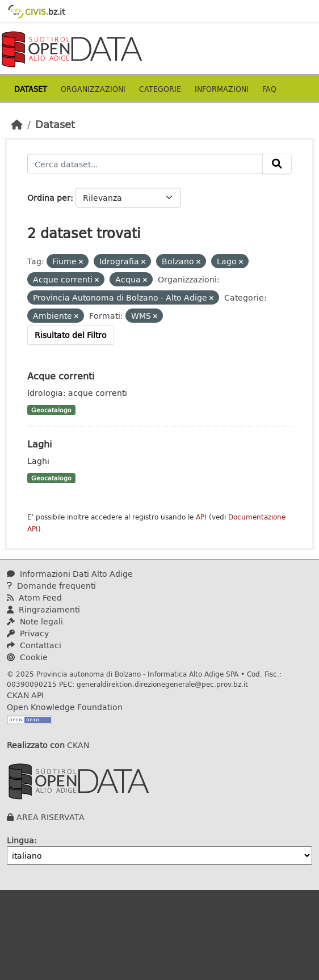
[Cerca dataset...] (145, 164)
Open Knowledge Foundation (65, 707)
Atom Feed (34, 597)
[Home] (17, 124)
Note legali (35, 621)
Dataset (31, 89)
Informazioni (222, 89)
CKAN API (25, 695)
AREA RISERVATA (51, 817)
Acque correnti (61, 376)
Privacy (28, 633)
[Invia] (277, 164)
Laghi (39, 444)
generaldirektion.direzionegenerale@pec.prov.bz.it (162, 684)
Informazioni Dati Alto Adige (70, 574)
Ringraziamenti (43, 609)
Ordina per (49, 198)
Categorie (160, 89)
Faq (269, 89)
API (201, 517)
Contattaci (34, 645)
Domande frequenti (51, 586)
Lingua (20, 840)
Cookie (27, 657)
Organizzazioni (93, 89)
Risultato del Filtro (71, 335)
